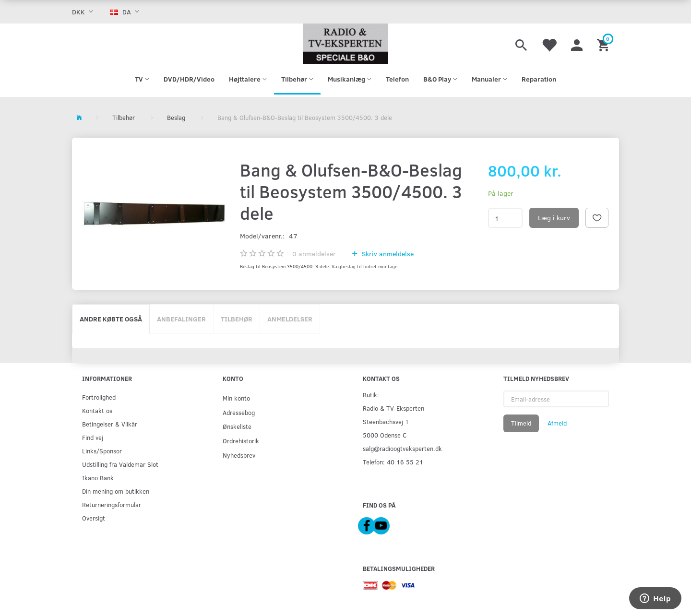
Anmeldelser (290, 319)
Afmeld (557, 423)
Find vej (93, 437)
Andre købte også (111, 319)
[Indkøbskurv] (604, 44)
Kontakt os (97, 410)
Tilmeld (521, 423)
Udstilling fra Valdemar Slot (120, 464)
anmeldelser (314, 254)
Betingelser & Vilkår (110, 424)
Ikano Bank (98, 478)
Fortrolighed (99, 397)
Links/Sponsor (102, 451)
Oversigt (94, 518)
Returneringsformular (112, 504)
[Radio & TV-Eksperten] (345, 44)
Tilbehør (237, 319)
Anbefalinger (181, 319)
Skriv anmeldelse (387, 254)
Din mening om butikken (116, 491)
